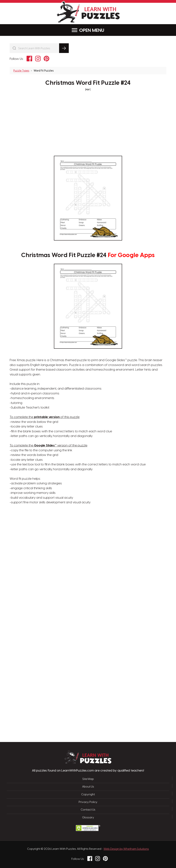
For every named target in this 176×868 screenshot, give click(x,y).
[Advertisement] (70, 564)
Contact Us (88, 810)
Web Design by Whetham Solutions (126, 849)
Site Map (88, 779)
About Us (88, 787)
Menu (88, 30)
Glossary (88, 818)
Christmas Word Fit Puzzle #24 (88, 83)
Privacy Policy (88, 802)
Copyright (88, 795)
